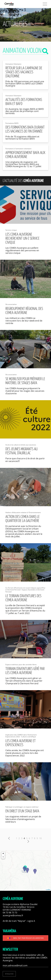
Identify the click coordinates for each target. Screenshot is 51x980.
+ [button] (3, 854)
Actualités (13, 14)
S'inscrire (9, 974)
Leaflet (48, 890)
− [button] (3, 857)
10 (40, 838)
